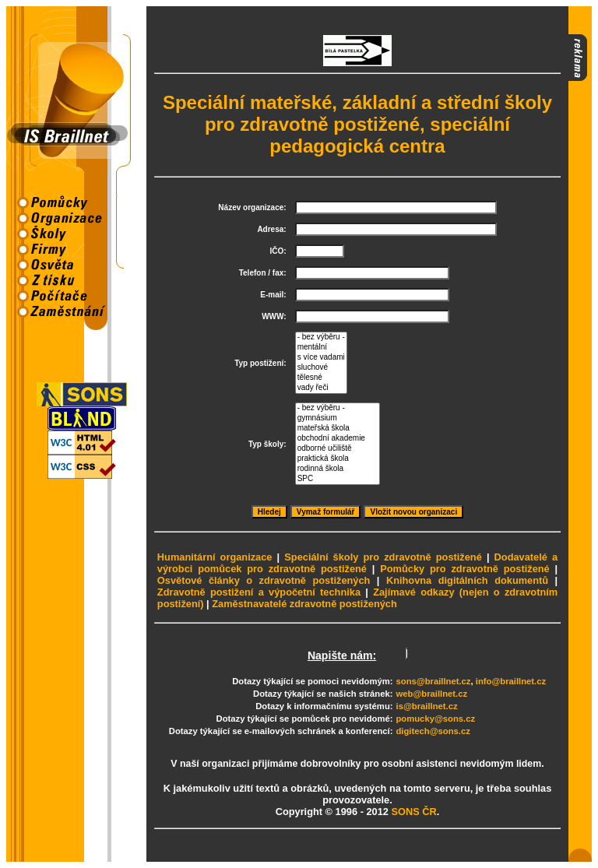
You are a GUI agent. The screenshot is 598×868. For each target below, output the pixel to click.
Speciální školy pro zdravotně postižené (383, 557)
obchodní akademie (338, 439)
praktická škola (338, 459)
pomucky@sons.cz (436, 719)
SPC (338, 479)
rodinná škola (338, 469)
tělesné (321, 378)
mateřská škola (338, 429)
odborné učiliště (338, 449)
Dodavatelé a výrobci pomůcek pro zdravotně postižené (357, 563)
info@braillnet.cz (511, 681)
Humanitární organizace (215, 557)
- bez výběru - (321, 337)
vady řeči (321, 388)
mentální (321, 348)
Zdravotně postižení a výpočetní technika (259, 592)
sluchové (321, 368)
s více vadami (321, 358)
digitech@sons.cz (433, 731)
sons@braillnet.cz (434, 681)
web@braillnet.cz (432, 694)
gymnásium (338, 418)
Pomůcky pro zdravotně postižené (465, 569)
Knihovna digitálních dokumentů (467, 580)
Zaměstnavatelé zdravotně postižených (304, 604)
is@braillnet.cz (427, 706)
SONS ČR (413, 812)
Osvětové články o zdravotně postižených (264, 580)
